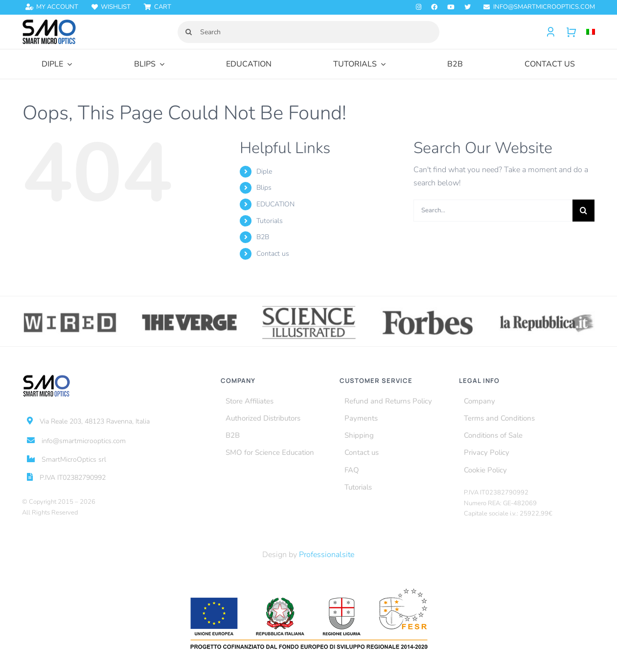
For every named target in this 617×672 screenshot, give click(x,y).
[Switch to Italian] (586, 32)
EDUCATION (275, 204)
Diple (264, 171)
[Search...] (493, 211)
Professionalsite (327, 555)
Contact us (273, 254)
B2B (263, 237)
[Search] (308, 32)
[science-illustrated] (308, 308)
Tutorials (270, 221)
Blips (264, 188)
